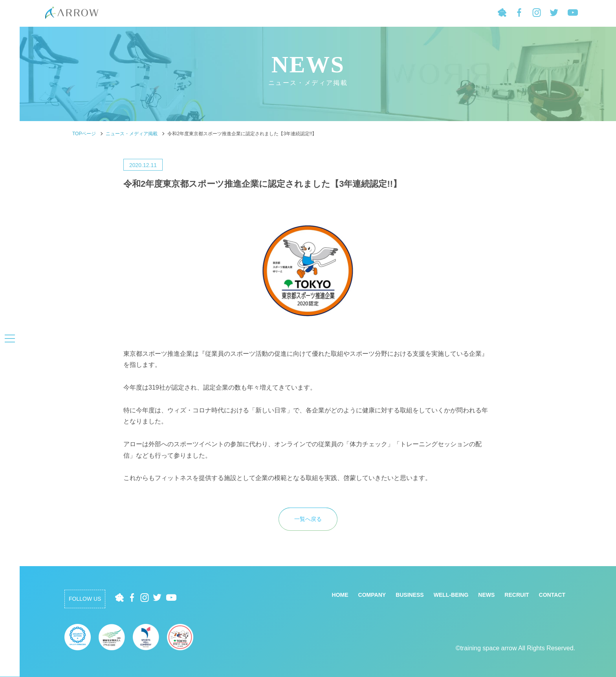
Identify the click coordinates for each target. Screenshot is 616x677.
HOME (340, 595)
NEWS (486, 595)
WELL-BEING (451, 595)
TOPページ (84, 134)
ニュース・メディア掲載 (132, 134)
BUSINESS (410, 595)
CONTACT (552, 595)
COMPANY (372, 595)
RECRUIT (517, 595)
